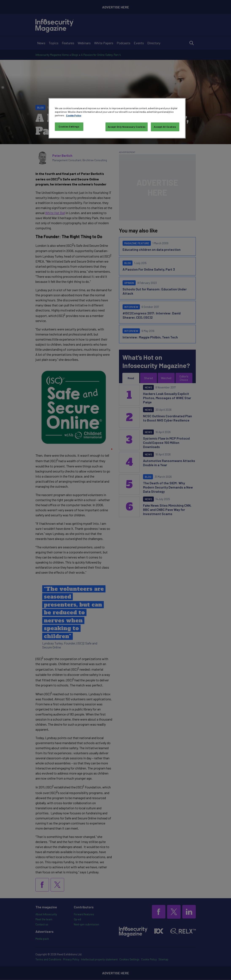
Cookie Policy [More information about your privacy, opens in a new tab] (74, 115)
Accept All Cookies (165, 127)
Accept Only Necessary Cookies (127, 127)
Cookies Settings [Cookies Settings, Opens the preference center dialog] (69, 127)
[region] (117, 118)
